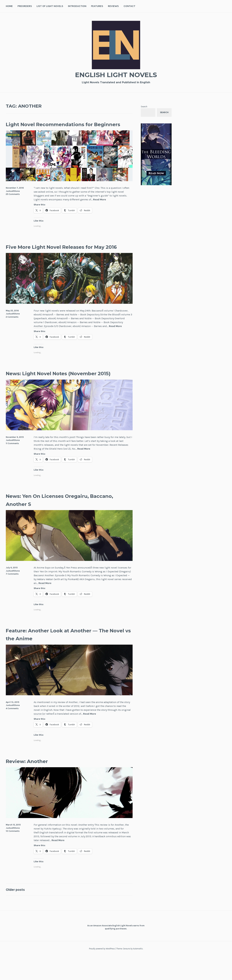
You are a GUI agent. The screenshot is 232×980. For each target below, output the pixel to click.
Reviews (113, 6)
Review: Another (32, 785)
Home (9, 6)
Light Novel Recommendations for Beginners (61, 128)
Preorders (25, 6)
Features (97, 6)
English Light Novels (116, 74)
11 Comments (12, 467)
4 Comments (12, 732)
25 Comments (13, 202)
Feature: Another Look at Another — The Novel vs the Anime (64, 658)
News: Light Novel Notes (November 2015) (63, 393)
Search (144, 107)
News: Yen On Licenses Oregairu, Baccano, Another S (58, 524)
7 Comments (12, 598)
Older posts (18, 913)
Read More (100, 208)
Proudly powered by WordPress (102, 972)
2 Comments (12, 333)
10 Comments (13, 855)
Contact (129, 6)
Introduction (77, 6)
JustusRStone (13, 199)
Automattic (138, 972)
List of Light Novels (50, 6)
